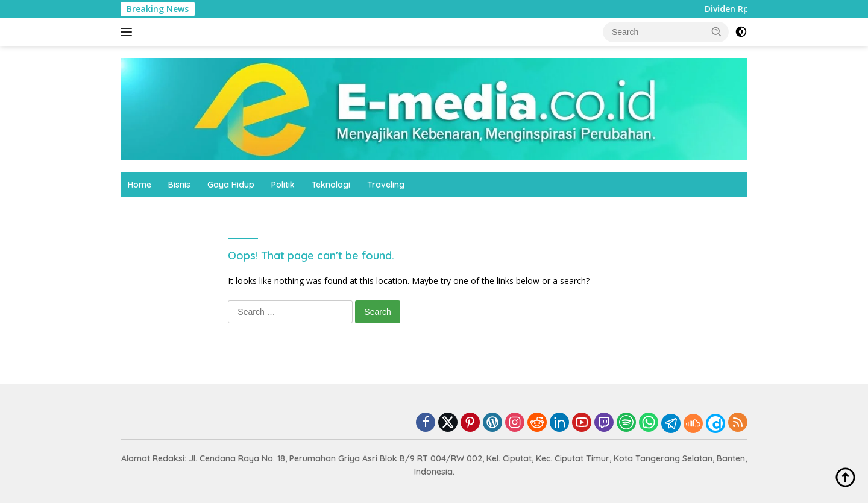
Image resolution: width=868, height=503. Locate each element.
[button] (717, 31)
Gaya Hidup (231, 185)
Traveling (386, 185)
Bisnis (179, 185)
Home (140, 185)
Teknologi (331, 185)
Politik (283, 185)
